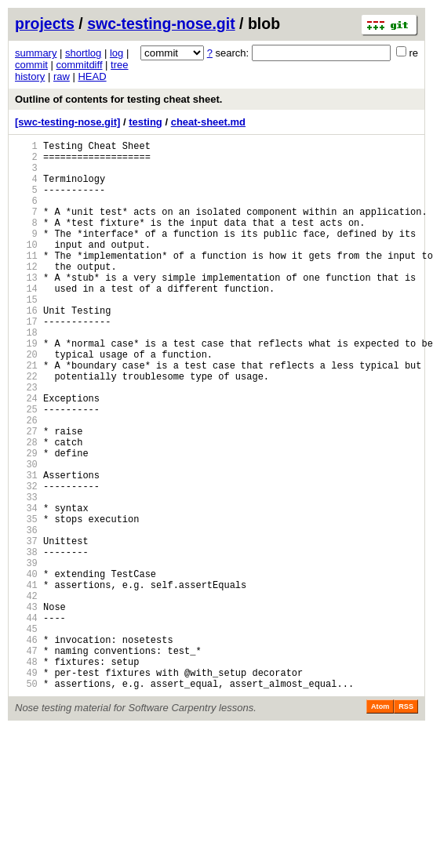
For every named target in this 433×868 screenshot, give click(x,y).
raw (62, 76)
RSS (406, 824)
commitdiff (80, 65)
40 (26, 668)
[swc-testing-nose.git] (67, 122)
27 (26, 494)
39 (26, 654)
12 (26, 294)
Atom (380, 824)
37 (26, 628)
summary (36, 53)
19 (26, 388)
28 (26, 508)
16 (26, 348)
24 (26, 454)
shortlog (83, 53)
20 (26, 401)
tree (119, 65)
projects (45, 24)
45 (26, 734)
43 (26, 708)
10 (26, 268)
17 (26, 361)
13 (26, 308)
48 (26, 774)
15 (26, 334)
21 (26, 414)
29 (26, 521)
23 (26, 441)
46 (26, 748)
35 (26, 601)
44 (26, 721)
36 (26, 614)
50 (26, 801)
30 (26, 534)
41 (26, 681)
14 (26, 321)
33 (26, 574)
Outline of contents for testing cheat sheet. (118, 99)
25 (26, 468)
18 (26, 374)
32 (26, 561)
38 (26, 641)
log (116, 53)
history (30, 76)
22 (26, 428)
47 (26, 761)
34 (26, 588)
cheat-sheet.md (208, 122)
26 (26, 481)
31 (26, 548)
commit (31, 65)
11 (26, 281)
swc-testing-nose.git (161, 24)
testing (146, 122)
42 (26, 694)
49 (26, 788)
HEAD (92, 76)
